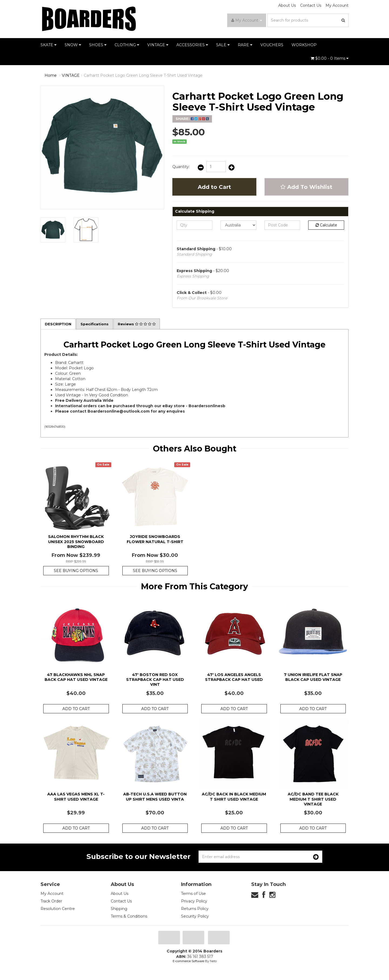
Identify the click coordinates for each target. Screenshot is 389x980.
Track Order (51, 902)
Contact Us (311, 5)
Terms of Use (193, 894)
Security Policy (195, 917)
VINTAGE (158, 45)
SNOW (73, 45)
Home (51, 75)
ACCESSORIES (192, 45)
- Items (330, 58)
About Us (287, 5)
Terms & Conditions (129, 917)
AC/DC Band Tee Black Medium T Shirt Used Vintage (313, 800)
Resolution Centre (58, 909)
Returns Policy (195, 909)
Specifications (97, 324)
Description (59, 324)
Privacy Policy (194, 902)
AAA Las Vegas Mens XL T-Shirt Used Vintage (76, 797)
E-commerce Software (188, 962)
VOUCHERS (272, 45)
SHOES (98, 45)
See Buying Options (76, 571)
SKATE (48, 45)
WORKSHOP (304, 45)
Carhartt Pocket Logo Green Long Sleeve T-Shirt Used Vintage (143, 75)
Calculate (326, 225)
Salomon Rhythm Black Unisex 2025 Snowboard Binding (76, 542)
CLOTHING (127, 45)
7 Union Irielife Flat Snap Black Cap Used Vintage (313, 677)
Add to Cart (214, 187)
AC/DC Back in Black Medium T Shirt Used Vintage (234, 797)
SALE (223, 45)
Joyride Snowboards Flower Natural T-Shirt (155, 540)
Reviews (141, 324)
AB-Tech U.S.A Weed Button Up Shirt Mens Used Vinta (155, 797)
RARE (245, 45)
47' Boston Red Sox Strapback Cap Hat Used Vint (155, 680)
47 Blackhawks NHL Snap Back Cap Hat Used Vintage (76, 677)
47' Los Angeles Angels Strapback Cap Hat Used (234, 677)
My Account (337, 5)
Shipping (119, 909)
